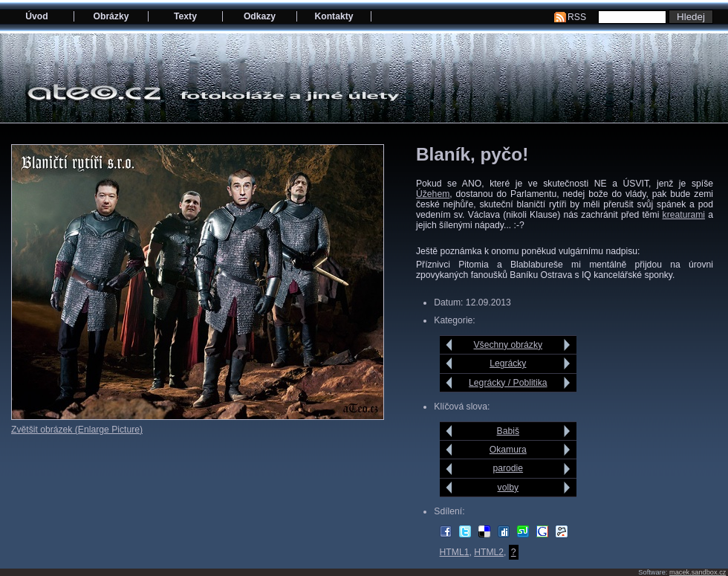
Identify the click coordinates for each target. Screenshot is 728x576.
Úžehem (433, 194)
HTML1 (455, 552)
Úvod (36, 16)
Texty (185, 16)
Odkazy (260, 16)
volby (508, 488)
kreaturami (684, 215)
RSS (577, 17)
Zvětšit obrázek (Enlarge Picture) (77, 430)
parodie (508, 468)
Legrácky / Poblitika (508, 383)
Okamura (508, 450)
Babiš (508, 431)
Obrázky (111, 16)
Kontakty (334, 16)
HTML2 (489, 552)
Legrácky (508, 363)
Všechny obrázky (508, 345)
